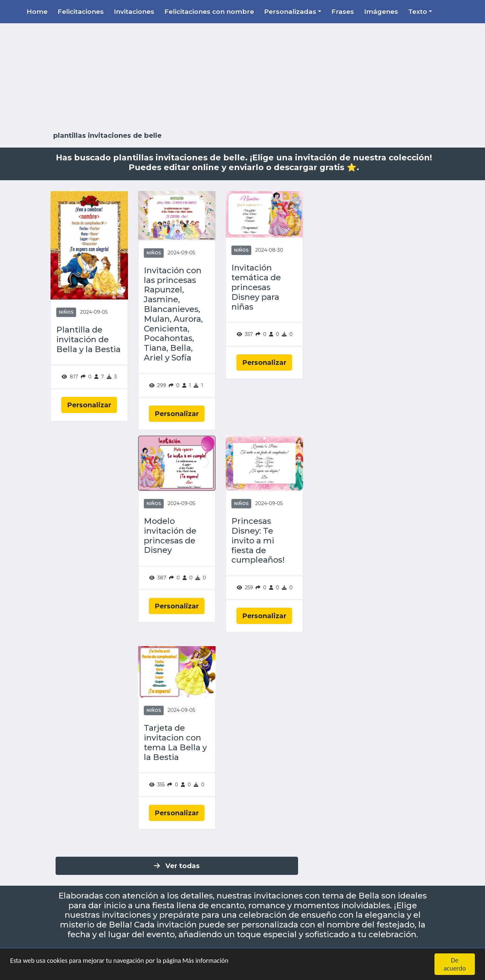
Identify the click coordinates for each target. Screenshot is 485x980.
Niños (66, 312)
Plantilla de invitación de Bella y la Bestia (88, 340)
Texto (418, 11)
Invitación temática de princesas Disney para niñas (256, 287)
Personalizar (89, 405)
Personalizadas (290, 11)
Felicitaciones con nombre (209, 11)
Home (37, 11)
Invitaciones (134, 11)
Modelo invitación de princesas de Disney (170, 536)
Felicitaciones (81, 11)
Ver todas (177, 866)
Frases (343, 11)
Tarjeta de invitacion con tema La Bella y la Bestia (175, 742)
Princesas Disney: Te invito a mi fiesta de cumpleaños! (258, 541)
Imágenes (381, 11)
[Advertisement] (243, 77)
